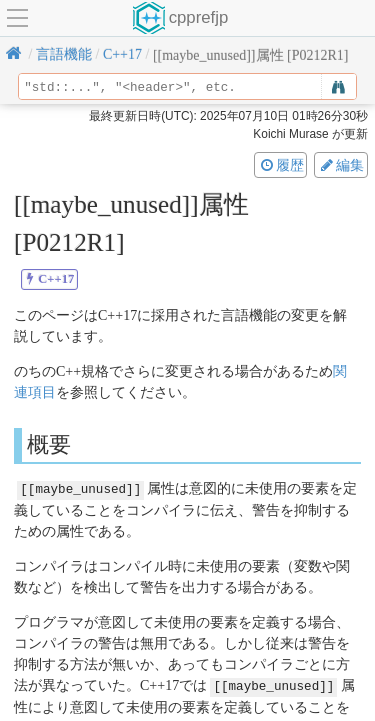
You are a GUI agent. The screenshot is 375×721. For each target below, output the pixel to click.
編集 (341, 165)
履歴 (281, 165)
